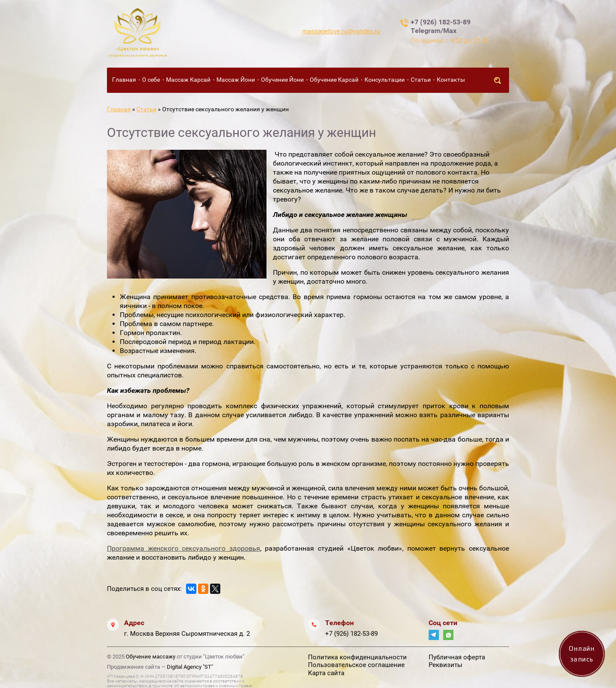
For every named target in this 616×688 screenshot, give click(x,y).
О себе (151, 80)
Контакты (451, 80)
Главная (124, 80)
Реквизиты (446, 665)
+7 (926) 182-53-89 (351, 634)
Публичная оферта (457, 657)
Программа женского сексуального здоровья (184, 548)
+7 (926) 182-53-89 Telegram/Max (441, 26)
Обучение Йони (282, 80)
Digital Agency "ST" (190, 667)
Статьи (421, 80)
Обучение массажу (151, 657)
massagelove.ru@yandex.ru (341, 31)
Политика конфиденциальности (357, 657)
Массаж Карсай (188, 80)
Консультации (385, 80)
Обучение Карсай (334, 80)
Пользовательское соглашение (356, 665)
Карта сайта (326, 673)
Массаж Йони (236, 80)
